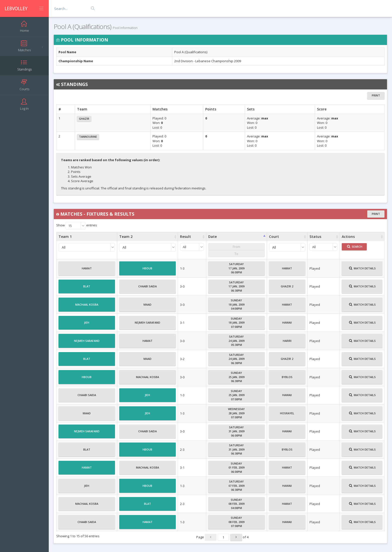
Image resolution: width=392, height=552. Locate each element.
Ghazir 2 (287, 288)
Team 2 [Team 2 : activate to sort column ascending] (126, 237)
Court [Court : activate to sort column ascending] (274, 237)
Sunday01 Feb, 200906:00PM (236, 468)
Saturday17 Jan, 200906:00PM (236, 268)
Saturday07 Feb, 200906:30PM (236, 486)
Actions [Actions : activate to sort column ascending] (348, 237)
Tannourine (88, 137)
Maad (147, 307)
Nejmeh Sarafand (147, 325)
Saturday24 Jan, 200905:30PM (236, 341)
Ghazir (84, 119)
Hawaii (287, 325)
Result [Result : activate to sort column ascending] (185, 237)
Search (355, 247)
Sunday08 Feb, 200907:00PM (236, 522)
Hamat (87, 270)
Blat (87, 288)
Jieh (87, 325)
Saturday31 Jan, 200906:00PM (236, 431)
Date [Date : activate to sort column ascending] (212, 237)
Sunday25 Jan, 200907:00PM (236, 395)
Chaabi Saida (147, 288)
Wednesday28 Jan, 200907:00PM (236, 413)
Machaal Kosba (87, 307)
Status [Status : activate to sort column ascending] (315, 237)
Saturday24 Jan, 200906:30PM (236, 359)
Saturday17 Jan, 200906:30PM (236, 286)
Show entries (77, 226)
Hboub (147, 270)
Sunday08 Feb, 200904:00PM (236, 504)
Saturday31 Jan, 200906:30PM (236, 449)
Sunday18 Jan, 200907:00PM (236, 323)
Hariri (287, 343)
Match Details (362, 270)
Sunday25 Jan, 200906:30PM (236, 377)
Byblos (287, 379)
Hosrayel (287, 415)
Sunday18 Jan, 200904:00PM (236, 304)
